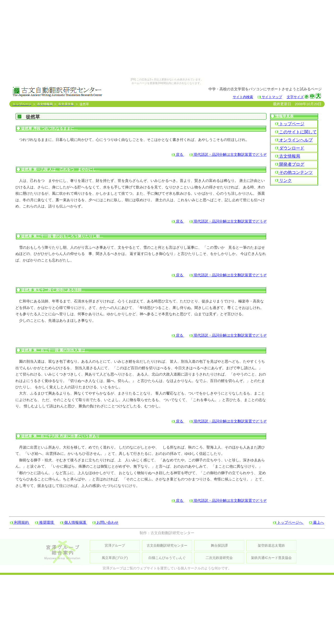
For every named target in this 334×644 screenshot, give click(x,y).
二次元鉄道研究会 (219, 558)
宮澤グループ (115, 545)
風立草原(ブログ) (115, 558)
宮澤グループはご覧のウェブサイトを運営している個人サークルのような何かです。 (167, 568)
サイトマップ (270, 97)
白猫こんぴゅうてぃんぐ (167, 558)
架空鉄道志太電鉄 (271, 545)
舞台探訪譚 (219, 545)
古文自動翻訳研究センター (167, 545)
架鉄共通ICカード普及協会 (271, 558)
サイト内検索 (243, 97)
